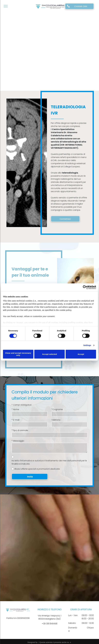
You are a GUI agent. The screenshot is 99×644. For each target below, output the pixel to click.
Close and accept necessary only (18, 354)
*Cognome (57, 409)
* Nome (15, 409)
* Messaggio (18, 441)
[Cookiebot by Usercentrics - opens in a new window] (85, 287)
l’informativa (26, 461)
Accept (81, 354)
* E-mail (15, 420)
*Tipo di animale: (20, 430)
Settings (87, 345)
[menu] (6, 6)
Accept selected (49, 354)
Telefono (56, 420)
